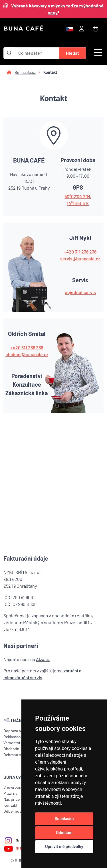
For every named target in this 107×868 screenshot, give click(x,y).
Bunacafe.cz (25, 72)
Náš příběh (13, 799)
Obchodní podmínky (21, 749)
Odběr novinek (16, 811)
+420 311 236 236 (80, 252)
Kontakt (10, 805)
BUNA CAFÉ (24, 29)
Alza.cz (43, 659)
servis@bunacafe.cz (80, 258)
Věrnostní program (20, 743)
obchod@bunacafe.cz (27, 354)
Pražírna (10, 793)
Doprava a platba (18, 731)
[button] (98, 53)
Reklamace (13, 737)
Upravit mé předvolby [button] (64, 847)
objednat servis (80, 292)
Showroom (13, 787)
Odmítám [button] (64, 833)
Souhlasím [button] (64, 819)
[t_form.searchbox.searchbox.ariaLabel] (37, 53)
